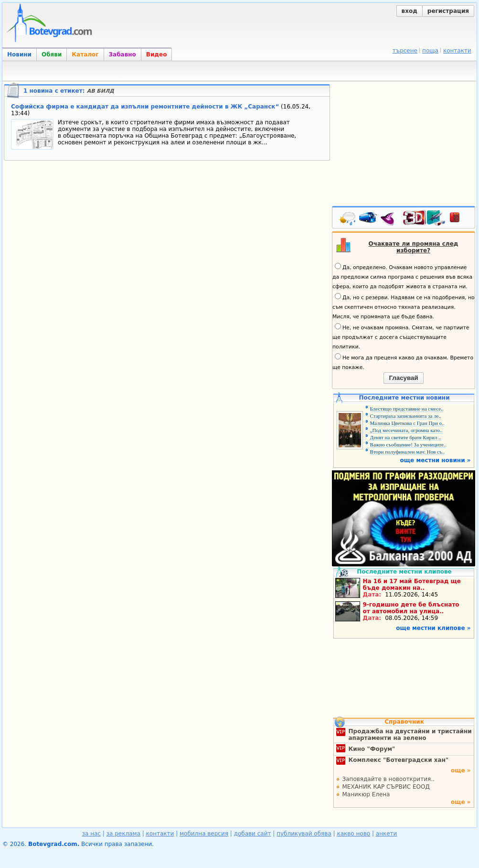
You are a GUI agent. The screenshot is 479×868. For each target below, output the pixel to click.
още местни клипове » (433, 628)
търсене (405, 51)
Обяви (52, 54)
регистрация (448, 11)
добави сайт (253, 834)
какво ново (353, 834)
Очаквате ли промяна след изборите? (414, 247)
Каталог (85, 54)
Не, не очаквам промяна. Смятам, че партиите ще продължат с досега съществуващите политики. (401, 336)
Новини (19, 54)
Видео (157, 54)
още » (461, 770)
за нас (91, 834)
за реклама (123, 834)
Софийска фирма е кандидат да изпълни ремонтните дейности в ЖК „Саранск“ (145, 107)
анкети (387, 834)
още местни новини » (436, 460)
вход (410, 11)
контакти (457, 51)
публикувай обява (304, 834)
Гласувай (403, 378)
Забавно (122, 54)
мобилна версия (204, 834)
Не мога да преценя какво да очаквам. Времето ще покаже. (403, 362)
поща (430, 51)
